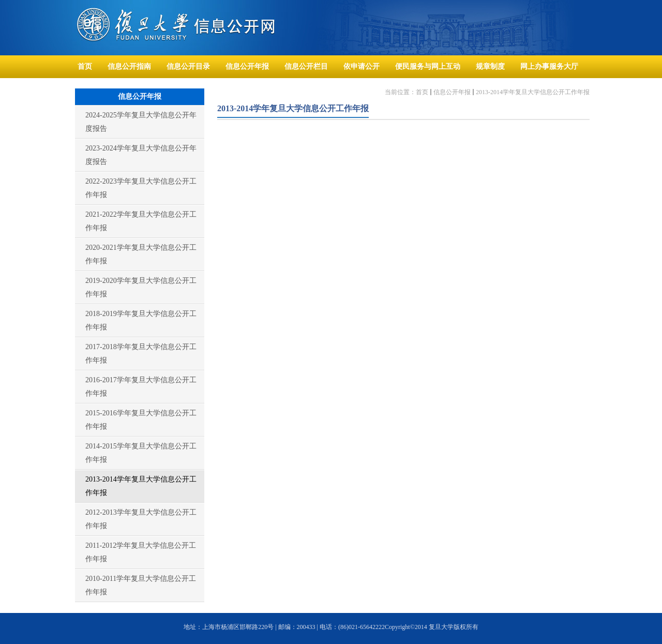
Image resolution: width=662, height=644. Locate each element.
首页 (422, 92)
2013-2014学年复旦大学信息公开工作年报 (533, 92)
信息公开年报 (452, 92)
